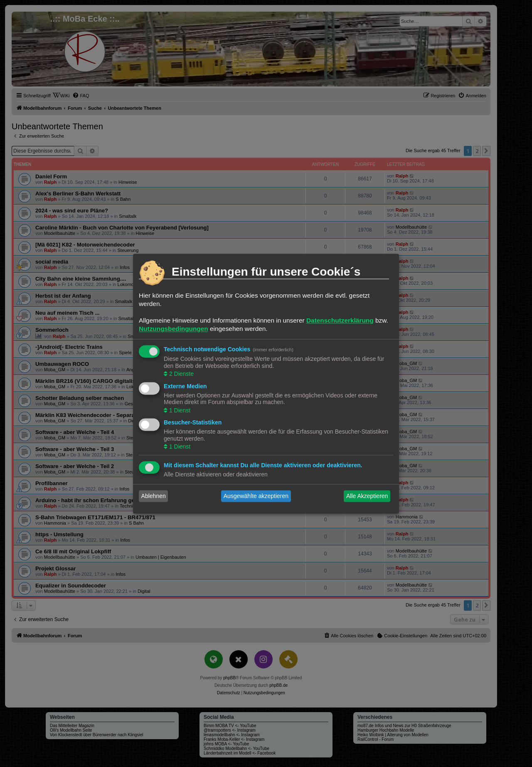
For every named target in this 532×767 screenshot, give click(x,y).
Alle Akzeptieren (367, 496)
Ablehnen (154, 496)
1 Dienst (179, 410)
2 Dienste (181, 374)
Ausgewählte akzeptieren (256, 496)
